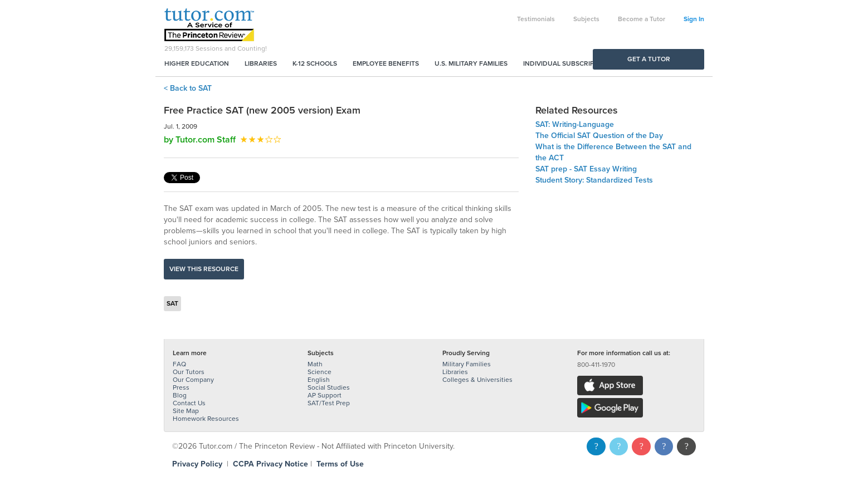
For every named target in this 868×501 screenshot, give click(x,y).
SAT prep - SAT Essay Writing (586, 169)
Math (315, 364)
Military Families (467, 364)
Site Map (186, 411)
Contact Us (189, 403)
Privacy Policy (197, 464)
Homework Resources (206, 419)
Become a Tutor (642, 19)
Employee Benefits (386, 63)
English (319, 380)
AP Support (325, 395)
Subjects (586, 19)
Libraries (261, 63)
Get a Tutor (649, 59)
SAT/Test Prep (329, 403)
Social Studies (329, 387)
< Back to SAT (188, 88)
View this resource (204, 269)
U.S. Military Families (471, 63)
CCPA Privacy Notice (270, 464)
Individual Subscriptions (568, 63)
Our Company (193, 380)
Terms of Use (340, 464)
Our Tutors (189, 372)
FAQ (179, 364)
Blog (180, 395)
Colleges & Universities (477, 380)
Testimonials (536, 19)
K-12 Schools (315, 63)
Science (320, 372)
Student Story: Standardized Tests (594, 180)
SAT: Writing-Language (575, 124)
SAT (172, 303)
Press (181, 387)
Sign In (694, 19)
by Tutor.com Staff (200, 140)
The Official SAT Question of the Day (599, 136)
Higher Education (197, 63)
